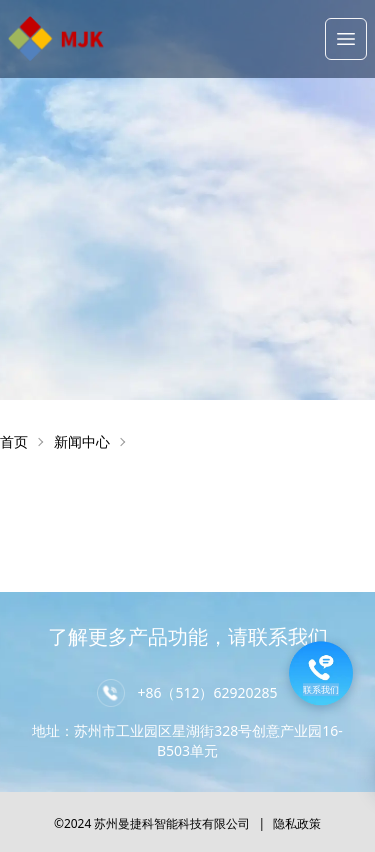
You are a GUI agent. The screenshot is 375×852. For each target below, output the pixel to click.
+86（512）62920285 (207, 692)
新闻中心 (82, 441)
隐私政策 (297, 823)
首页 (14, 441)
